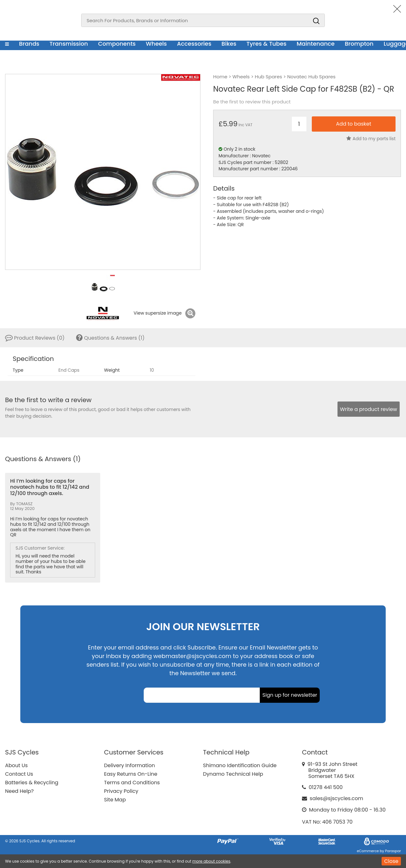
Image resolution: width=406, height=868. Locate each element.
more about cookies (211, 861)
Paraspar (393, 851)
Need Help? (19, 791)
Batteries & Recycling (32, 783)
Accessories (194, 44)
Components (117, 44)
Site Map (115, 800)
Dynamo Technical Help (233, 774)
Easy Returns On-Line (131, 774)
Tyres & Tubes (266, 44)
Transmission (69, 44)
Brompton (359, 44)
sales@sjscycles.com (336, 798)
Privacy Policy (121, 791)
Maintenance (316, 44)
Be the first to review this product (252, 102)
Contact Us (19, 774)
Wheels (156, 44)
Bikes (229, 44)
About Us (16, 765)
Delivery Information (129, 765)
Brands (29, 44)
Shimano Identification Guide (240, 765)
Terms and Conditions (132, 783)
